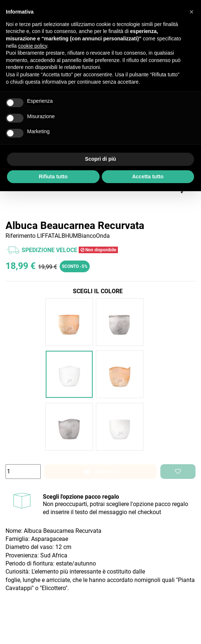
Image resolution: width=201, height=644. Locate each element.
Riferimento (21, 236)
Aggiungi (101, 471)
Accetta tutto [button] (148, 177)
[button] (191, 12)
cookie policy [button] (32, 46)
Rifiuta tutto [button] (53, 177)
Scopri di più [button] (100, 159)
